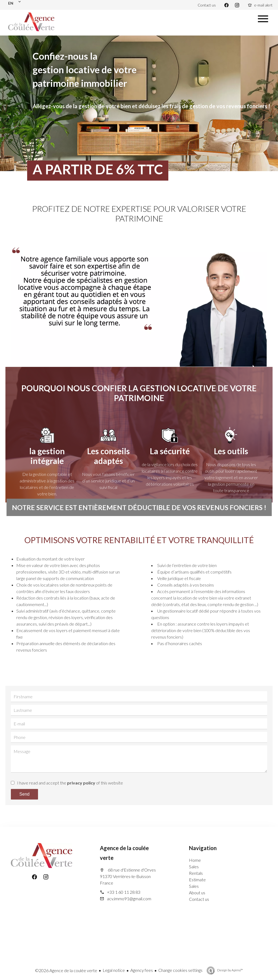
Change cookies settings (180, 970)
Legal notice (114, 970)
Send (24, 794)
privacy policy (81, 783)
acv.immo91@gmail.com (129, 899)
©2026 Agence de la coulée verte (66, 970)
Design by (230, 970)
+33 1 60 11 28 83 (124, 892)
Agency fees (142, 970)
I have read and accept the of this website (70, 783)
